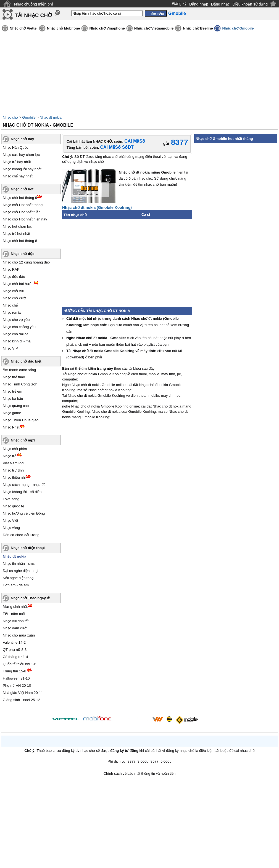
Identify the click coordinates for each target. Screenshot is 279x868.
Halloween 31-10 (16, 678)
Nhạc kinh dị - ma (17, 341)
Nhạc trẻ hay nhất (17, 162)
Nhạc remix (12, 312)
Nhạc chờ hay (22, 139)
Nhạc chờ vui (13, 291)
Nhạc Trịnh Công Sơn (20, 384)
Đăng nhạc (220, 4)
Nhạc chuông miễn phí (34, 4)
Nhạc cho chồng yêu (19, 327)
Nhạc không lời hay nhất (22, 169)
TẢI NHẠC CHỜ (33, 15)
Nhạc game (12, 413)
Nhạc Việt (10, 520)
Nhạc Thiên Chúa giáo (21, 420)
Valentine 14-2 (14, 642)
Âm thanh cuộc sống (19, 370)
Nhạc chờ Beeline (198, 28)
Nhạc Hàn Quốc (16, 147)
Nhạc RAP (11, 269)
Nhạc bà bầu (13, 399)
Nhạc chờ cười (15, 298)
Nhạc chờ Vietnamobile (154, 28)
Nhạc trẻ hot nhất (16, 234)
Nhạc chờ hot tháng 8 (20, 241)
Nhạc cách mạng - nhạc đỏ (24, 485)
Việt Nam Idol (14, 463)
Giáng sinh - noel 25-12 (21, 700)
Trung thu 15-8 (15, 671)
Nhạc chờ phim (15, 449)
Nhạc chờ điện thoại (28, 548)
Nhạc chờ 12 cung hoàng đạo (26, 262)
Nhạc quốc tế (13, 506)
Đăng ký (179, 4)
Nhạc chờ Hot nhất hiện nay (25, 219)
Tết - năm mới (14, 614)
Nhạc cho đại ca (16, 334)
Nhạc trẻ (10, 456)
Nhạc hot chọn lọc (17, 226)
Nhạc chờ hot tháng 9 (20, 198)
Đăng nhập (199, 4)
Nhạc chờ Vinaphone (107, 28)
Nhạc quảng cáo (16, 406)
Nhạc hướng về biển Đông (24, 513)
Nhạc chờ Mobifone (64, 28)
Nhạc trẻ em (12, 391)
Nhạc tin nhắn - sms (19, 564)
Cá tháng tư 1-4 (15, 657)
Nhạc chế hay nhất (18, 176)
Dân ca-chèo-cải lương (21, 535)
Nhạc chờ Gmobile (238, 28)
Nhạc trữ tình (13, 470)
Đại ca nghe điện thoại (21, 571)
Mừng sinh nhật (15, 607)
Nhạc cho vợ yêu (16, 320)
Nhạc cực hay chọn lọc (21, 155)
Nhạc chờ (10, 117)
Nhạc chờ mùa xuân (19, 635)
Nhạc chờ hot (22, 189)
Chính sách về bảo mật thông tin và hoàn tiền (140, 774)
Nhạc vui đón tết (16, 621)
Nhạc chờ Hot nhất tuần (22, 212)
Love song (11, 499)
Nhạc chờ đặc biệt (26, 361)
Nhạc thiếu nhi (14, 477)
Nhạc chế (10, 305)
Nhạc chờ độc (23, 254)
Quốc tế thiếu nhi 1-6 (19, 664)
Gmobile (29, 117)
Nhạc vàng (11, 528)
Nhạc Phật (11, 427)
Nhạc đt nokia (51, 117)
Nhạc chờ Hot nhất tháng (23, 205)
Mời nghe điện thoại (19, 578)
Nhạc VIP (10, 348)
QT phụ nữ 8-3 (15, 650)
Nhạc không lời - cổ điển (22, 492)
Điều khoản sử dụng (250, 4)
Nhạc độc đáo (14, 277)
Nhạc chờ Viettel (24, 28)
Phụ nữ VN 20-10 (17, 685)
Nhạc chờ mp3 (23, 440)
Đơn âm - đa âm (16, 585)
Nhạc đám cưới (15, 628)
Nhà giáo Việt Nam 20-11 (23, 693)
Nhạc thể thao (14, 377)
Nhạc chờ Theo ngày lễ (30, 598)
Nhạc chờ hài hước (18, 284)
